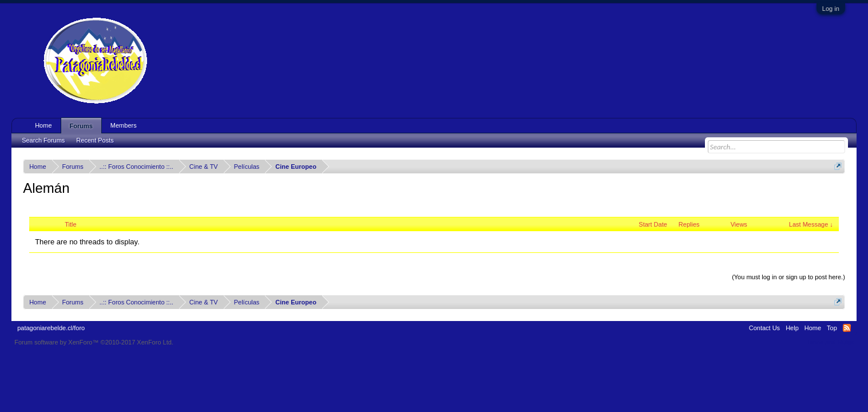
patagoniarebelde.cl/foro (51, 328)
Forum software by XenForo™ (94, 342)
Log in (831, 9)
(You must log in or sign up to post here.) (788, 277)
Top (832, 328)
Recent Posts (95, 140)
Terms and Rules (830, 342)
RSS (847, 328)
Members (124, 125)
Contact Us (764, 328)
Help (792, 328)
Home (43, 125)
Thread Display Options (434, 263)
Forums (81, 126)
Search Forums (43, 140)
